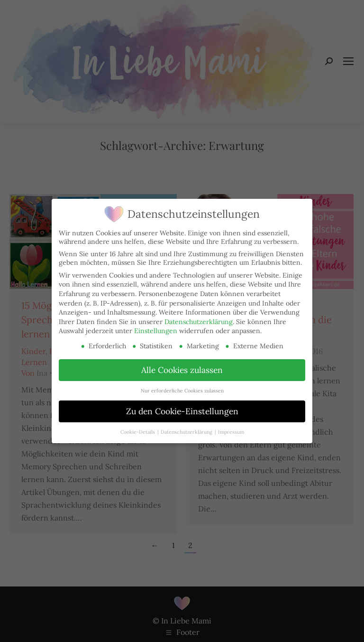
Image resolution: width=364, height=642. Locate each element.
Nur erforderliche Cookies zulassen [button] (182, 391)
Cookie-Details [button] (138, 432)
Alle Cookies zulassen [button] (182, 370)
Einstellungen (156, 331)
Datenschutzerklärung (199, 322)
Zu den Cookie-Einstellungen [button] (182, 411)
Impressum (231, 432)
